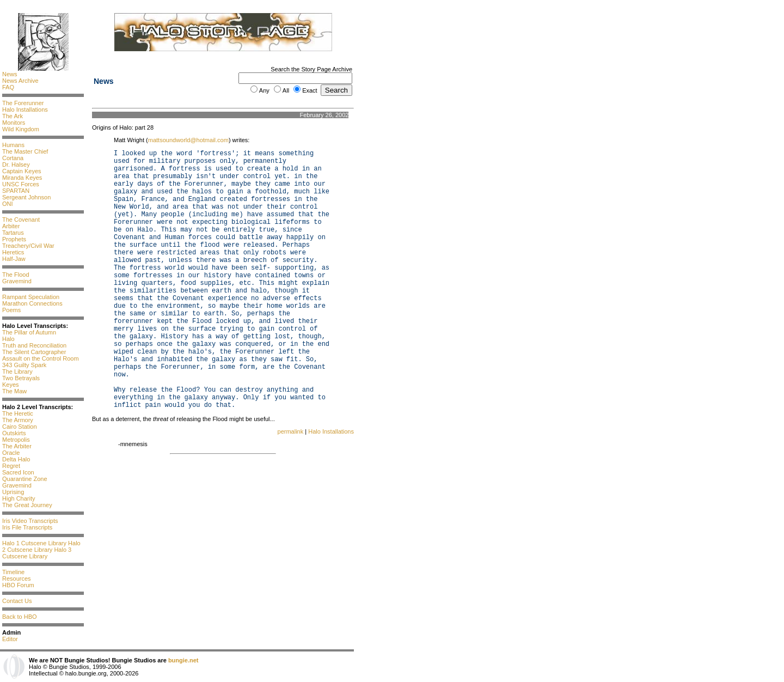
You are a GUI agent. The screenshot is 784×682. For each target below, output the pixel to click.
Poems (11, 310)
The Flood (16, 275)
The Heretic (18, 413)
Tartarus (13, 233)
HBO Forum (18, 585)
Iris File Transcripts (27, 527)
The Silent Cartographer (34, 352)
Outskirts (14, 433)
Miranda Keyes (22, 178)
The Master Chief (25, 151)
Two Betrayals (21, 378)
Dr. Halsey (16, 165)
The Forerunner (23, 103)
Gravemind (17, 281)
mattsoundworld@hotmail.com (188, 140)
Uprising (13, 492)
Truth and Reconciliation (34, 345)
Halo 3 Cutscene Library (37, 553)
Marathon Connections (32, 303)
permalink (291, 431)
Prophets (14, 239)
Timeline (13, 572)
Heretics (13, 252)
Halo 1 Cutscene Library (34, 543)
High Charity (19, 498)
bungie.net (183, 660)
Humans (13, 145)
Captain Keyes (22, 171)
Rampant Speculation (31, 297)
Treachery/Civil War (28, 246)
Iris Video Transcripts (30, 521)
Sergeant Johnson (26, 197)
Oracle (11, 453)
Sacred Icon (18, 472)
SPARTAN (16, 191)
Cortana (13, 158)
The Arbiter (17, 446)
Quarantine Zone (25, 479)
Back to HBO (20, 617)
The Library (17, 372)
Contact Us (17, 601)
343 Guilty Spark (24, 365)
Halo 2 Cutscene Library (41, 546)
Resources (17, 579)
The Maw (14, 391)
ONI (8, 204)
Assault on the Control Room (41, 358)
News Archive (20, 81)
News (10, 74)
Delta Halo (16, 459)
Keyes (11, 385)
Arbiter (11, 226)
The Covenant (21, 220)
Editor (10, 639)
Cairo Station (20, 427)
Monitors (14, 123)
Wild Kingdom (21, 129)
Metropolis (16, 440)
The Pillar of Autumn (29, 332)
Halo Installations (25, 109)
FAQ (8, 87)
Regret (11, 466)
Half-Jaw (14, 259)
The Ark (13, 116)
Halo (8, 339)
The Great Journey (27, 505)
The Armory (18, 420)
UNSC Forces (21, 184)
